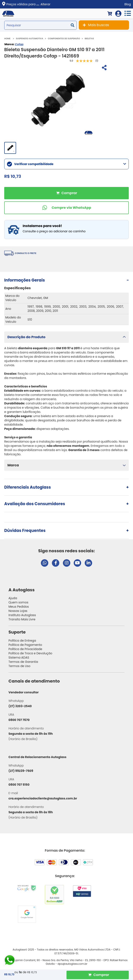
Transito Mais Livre (22, 619)
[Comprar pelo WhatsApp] (66, 208)
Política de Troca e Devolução (30, 653)
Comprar (66, 193)
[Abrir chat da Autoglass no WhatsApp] (45, 563)
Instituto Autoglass (22, 615)
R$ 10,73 (32, 972)
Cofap (19, 44)
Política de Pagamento (25, 645)
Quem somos (18, 602)
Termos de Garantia (23, 662)
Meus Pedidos (19, 607)
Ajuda (13, 598)
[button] (66, 337)
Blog (128, 4)
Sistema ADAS (19, 658)
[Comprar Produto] (98, 975)
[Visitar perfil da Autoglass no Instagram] (67, 563)
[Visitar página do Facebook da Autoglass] (56, 563)
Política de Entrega (22, 641)
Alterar (45, 4)
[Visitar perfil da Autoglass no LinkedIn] (88, 563)
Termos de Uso (19, 666)
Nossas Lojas (18, 611)
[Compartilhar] (104, 68)
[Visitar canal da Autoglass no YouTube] (77, 563)
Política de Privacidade (25, 649)
